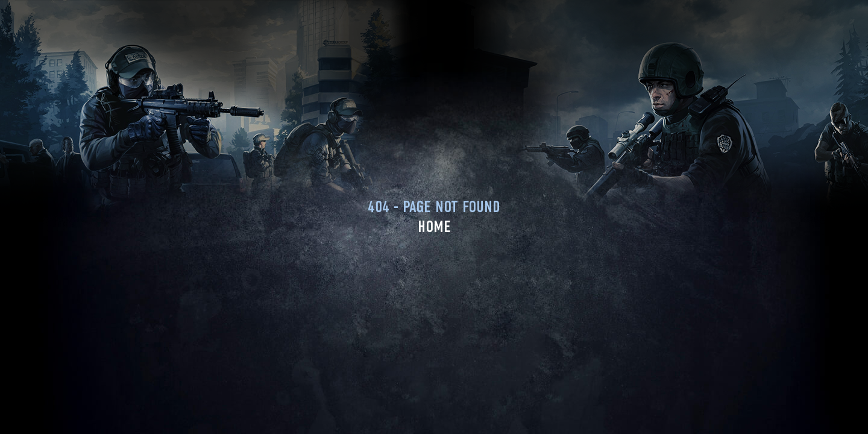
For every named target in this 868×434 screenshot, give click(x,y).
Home (434, 227)
